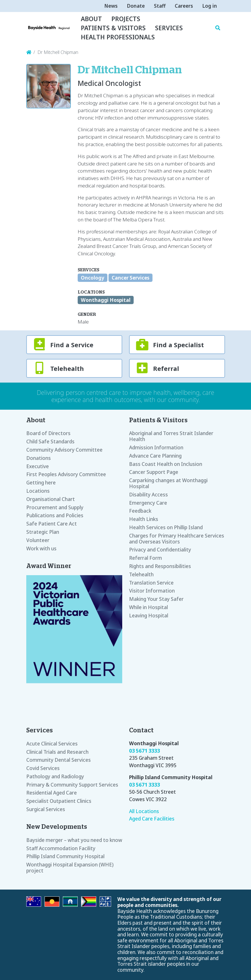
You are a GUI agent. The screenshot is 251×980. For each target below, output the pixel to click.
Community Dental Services (59, 760)
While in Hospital (148, 607)
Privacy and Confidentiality (160, 550)
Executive (38, 466)
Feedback (140, 511)
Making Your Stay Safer (156, 599)
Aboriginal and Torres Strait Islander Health (171, 436)
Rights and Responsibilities (160, 566)
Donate (136, 6)
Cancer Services (130, 278)
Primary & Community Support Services (72, 785)
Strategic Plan (43, 532)
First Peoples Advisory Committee (66, 474)
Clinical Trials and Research (57, 752)
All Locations (144, 811)
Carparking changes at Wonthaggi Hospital (168, 483)
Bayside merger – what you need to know (74, 840)
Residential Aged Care (52, 793)
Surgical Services (46, 809)
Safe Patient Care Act (52, 524)
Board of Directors (48, 433)
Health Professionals (118, 37)
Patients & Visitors (113, 28)
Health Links (144, 519)
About (91, 19)
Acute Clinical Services (52, 744)
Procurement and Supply (55, 507)
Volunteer (38, 540)
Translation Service (151, 583)
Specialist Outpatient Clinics (59, 801)
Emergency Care (148, 503)
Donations (39, 458)
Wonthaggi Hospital (106, 300)
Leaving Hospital (149, 616)
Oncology (93, 278)
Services (169, 28)
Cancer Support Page (154, 472)
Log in (210, 6)
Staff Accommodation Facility (61, 848)
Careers (184, 6)
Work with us (41, 548)
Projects (126, 19)
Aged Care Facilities (152, 819)
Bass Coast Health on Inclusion (166, 464)
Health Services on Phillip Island (166, 527)
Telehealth (141, 574)
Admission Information (156, 447)
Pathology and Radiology (55, 776)
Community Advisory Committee (64, 450)
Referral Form (145, 558)
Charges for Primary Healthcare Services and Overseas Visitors (177, 539)
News (111, 6)
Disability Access (148, 495)
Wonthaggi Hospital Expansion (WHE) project (70, 868)
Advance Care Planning (155, 456)
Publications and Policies (55, 515)
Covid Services (43, 768)
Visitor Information (152, 591)
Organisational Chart (51, 499)
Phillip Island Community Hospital (65, 856)
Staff (160, 6)
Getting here (41, 483)
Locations (38, 491)
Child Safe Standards (50, 441)
